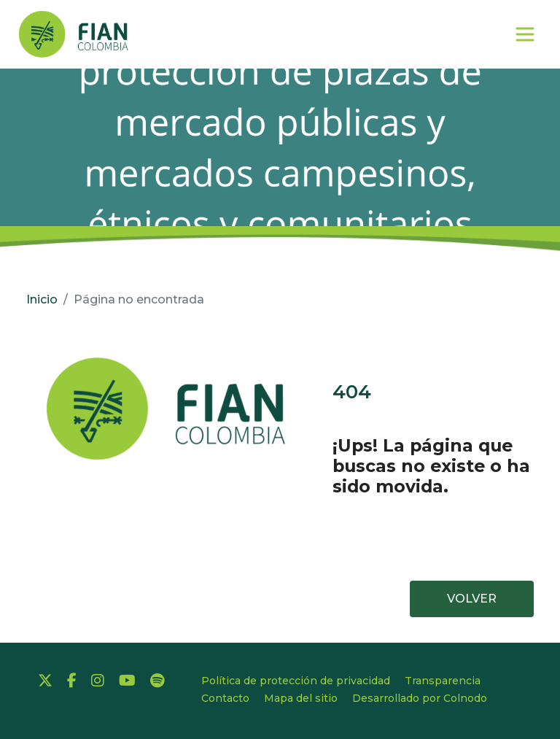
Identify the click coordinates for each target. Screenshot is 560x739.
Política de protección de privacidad (296, 681)
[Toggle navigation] (532, 34)
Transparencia (443, 681)
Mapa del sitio (301, 698)
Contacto (225, 698)
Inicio (42, 299)
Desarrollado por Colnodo (420, 698)
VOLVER (472, 599)
